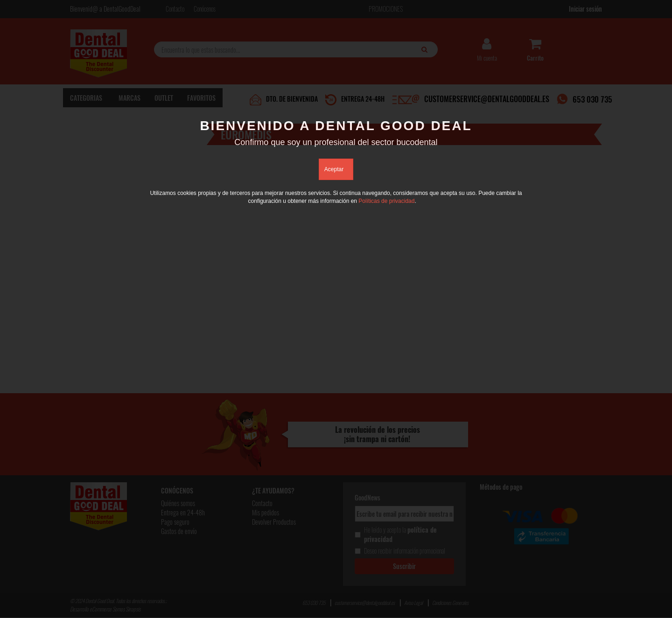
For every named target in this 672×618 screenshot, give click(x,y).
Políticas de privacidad (386, 201)
